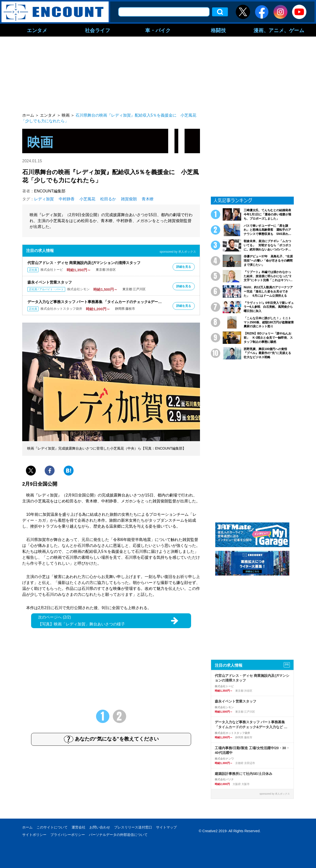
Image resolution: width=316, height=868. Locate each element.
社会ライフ (98, 30)
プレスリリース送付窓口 (133, 827)
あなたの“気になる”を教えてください (111, 739)
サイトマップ (166, 827)
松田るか (108, 199)
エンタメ (37, 30)
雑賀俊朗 (129, 199)
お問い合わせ (100, 827)
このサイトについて (52, 827)
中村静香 (67, 199)
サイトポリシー (34, 835)
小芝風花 (87, 199)
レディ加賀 (44, 199)
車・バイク (158, 30)
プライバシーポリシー (68, 835)
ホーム (27, 827)
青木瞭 (148, 199)
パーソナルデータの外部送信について (118, 835)
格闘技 (218, 30)
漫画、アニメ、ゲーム (279, 30)
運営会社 (79, 827)
